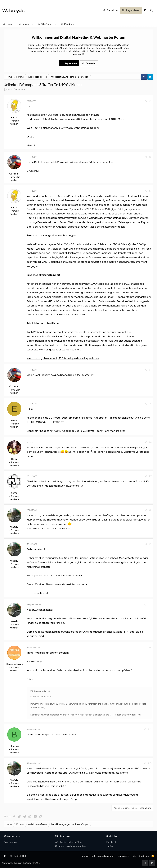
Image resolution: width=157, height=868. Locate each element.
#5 (150, 404)
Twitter (110, 846)
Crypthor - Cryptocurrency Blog (71, 846)
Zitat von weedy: (39, 691)
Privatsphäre (123, 856)
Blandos (14, 746)
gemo (14, 493)
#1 (150, 101)
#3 (150, 191)
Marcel (9, 89)
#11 (150, 647)
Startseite (144, 856)
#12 (150, 729)
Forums (26, 24)
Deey (14, 459)
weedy (14, 527)
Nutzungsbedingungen (103, 856)
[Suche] (152, 10)
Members (69, 24)
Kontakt (85, 856)
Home (10, 24)
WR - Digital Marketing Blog (68, 842)
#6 (150, 442)
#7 (150, 476)
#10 (150, 604)
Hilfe (134, 856)
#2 (150, 157)
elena (14, 420)
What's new (47, 24)
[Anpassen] (145, 10)
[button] (32, 24)
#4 (150, 370)
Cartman (14, 174)
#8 (150, 510)
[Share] (146, 101)
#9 (150, 544)
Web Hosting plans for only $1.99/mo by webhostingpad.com (63, 128)
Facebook (111, 842)
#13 (150, 763)
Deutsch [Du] (18, 856)
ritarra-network (14, 664)
